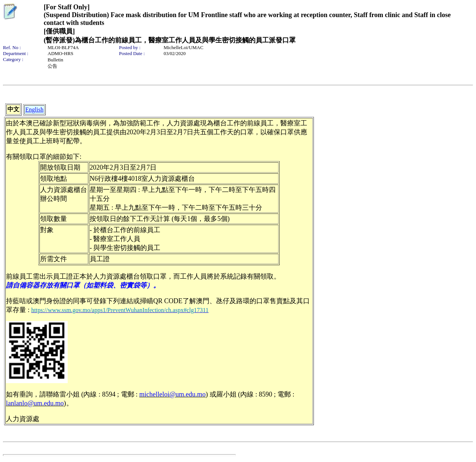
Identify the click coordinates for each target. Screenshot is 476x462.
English (34, 110)
